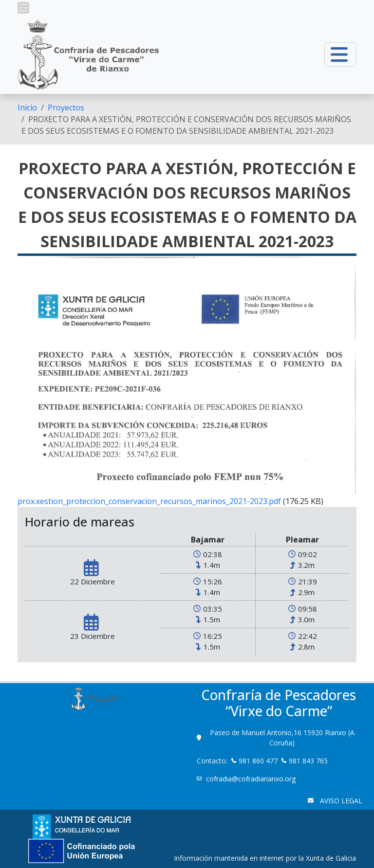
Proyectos (66, 108)
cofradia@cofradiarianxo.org (252, 779)
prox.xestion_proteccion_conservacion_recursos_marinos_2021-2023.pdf (149, 501)
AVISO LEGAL (340, 801)
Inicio (27, 108)
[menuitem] (27, 108)
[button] (23, 8)
